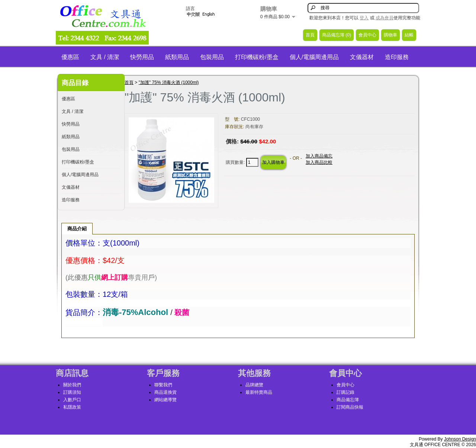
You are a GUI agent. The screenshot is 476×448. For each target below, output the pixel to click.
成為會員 (385, 18)
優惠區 (70, 57)
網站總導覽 (165, 400)
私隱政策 (72, 407)
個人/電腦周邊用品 (314, 57)
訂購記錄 (345, 392)
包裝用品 (212, 57)
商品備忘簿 (348, 400)
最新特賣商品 (259, 392)
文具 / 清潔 (105, 57)
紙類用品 (177, 57)
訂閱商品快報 (350, 407)
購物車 (390, 35)
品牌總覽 (254, 385)
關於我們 (72, 385)
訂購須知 (72, 392)
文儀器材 (362, 57)
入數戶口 (72, 400)
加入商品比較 (319, 162)
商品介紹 (77, 229)
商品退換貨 (165, 392)
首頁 (310, 35)
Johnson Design (460, 439)
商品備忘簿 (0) (337, 35)
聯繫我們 (163, 385)
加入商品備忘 (319, 156)
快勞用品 (142, 57)
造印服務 (397, 57)
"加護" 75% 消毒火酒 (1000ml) (169, 82)
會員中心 (367, 35)
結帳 (409, 35)
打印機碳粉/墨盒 (257, 57)
